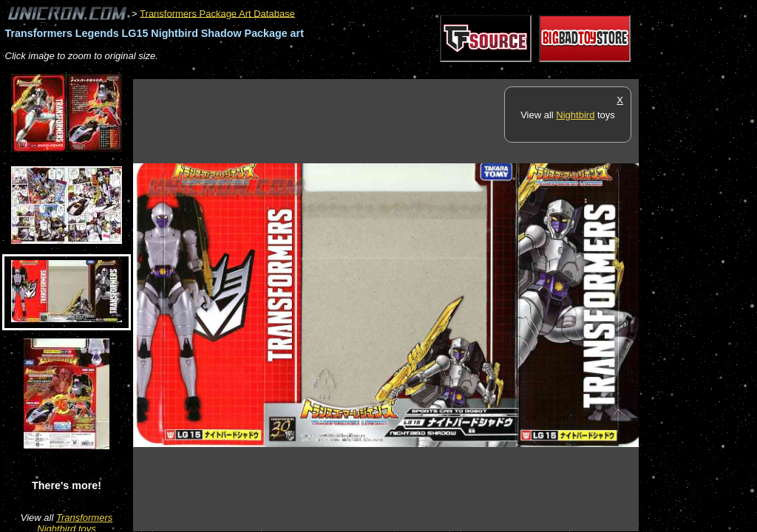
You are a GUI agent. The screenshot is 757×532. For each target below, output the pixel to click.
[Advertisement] (402, 71)
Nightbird (575, 115)
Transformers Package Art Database (217, 13)
